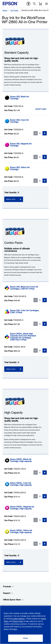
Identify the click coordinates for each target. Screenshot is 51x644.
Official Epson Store (13, 600)
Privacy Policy (18, 621)
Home (5, 10)
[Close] (26, 638)
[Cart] (40, 4)
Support (8, 593)
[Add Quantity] (45, 133)
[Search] (34, 4)
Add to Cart (11, 199)
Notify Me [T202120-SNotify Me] (41, 109)
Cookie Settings (19, 619)
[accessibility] (28, 4)
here (15, 629)
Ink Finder (14, 10)
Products (8, 587)
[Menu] (46, 4)
